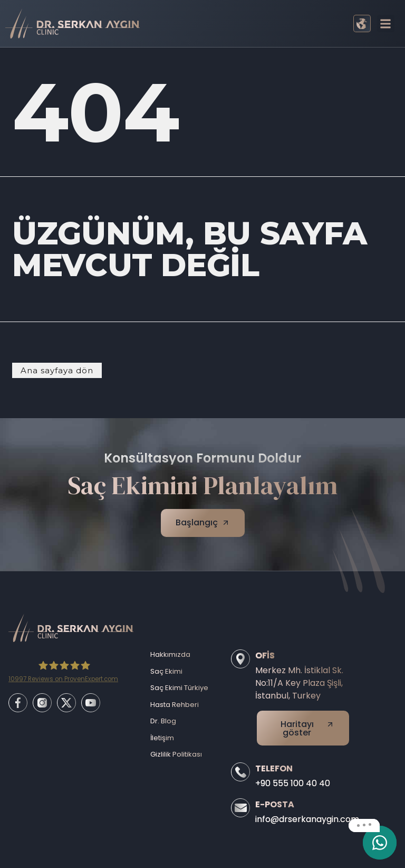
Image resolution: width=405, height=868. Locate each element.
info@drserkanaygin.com (307, 819)
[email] (380, 843)
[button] (386, 23)
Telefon (274, 768)
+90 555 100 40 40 (293, 783)
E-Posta (275, 804)
